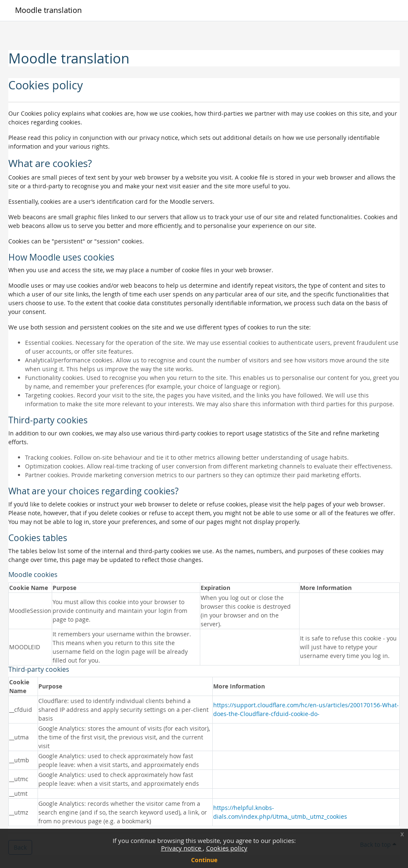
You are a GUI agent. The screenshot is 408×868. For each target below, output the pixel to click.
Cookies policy (227, 848)
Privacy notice (182, 848)
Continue (204, 860)
